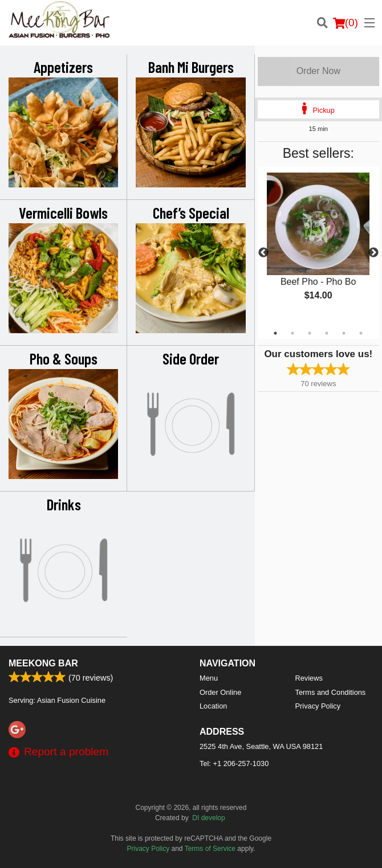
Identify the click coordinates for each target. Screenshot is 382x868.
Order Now (318, 71)
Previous (263, 253)
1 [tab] (275, 333)
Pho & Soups (64, 358)
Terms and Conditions (331, 692)
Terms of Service (210, 849)
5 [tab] (344, 333)
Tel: (234, 763)
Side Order (191, 358)
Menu (209, 678)
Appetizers (63, 67)
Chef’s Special (191, 212)
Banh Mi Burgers (191, 67)
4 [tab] (327, 333)
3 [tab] (310, 333)
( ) (346, 23)
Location (213, 706)
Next (373, 253)
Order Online (220, 692)
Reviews (309, 678)
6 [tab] (361, 333)
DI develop (208, 818)
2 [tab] (292, 333)
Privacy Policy (318, 706)
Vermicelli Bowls (63, 212)
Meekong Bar (43, 663)
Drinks (64, 504)
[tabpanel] (318, 246)
